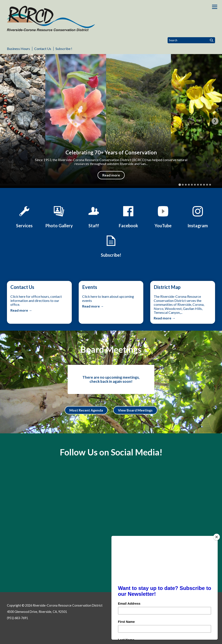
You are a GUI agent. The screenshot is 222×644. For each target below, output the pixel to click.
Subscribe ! (64, 49)
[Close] (219, 537)
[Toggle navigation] (215, 7)
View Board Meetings (135, 410)
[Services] (24, 216)
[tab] (180, 185)
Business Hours (18, 49)
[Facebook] (128, 216)
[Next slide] (215, 121)
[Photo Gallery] (59, 216)
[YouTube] (163, 216)
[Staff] (94, 216)
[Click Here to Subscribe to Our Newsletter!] (111, 246)
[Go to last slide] (7, 121)
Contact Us (43, 49)
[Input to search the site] (191, 40)
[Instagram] (198, 216)
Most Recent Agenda (86, 410)
